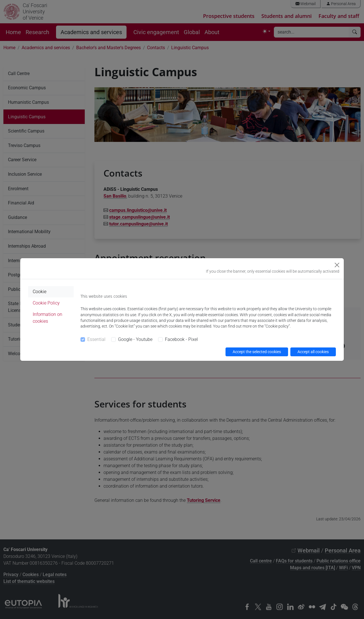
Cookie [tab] (40, 292)
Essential (96, 339)
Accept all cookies (313, 352)
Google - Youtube (135, 339)
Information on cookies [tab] (47, 318)
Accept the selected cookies (257, 352)
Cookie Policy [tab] (46, 303)
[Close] (337, 265)
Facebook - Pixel (181, 339)
